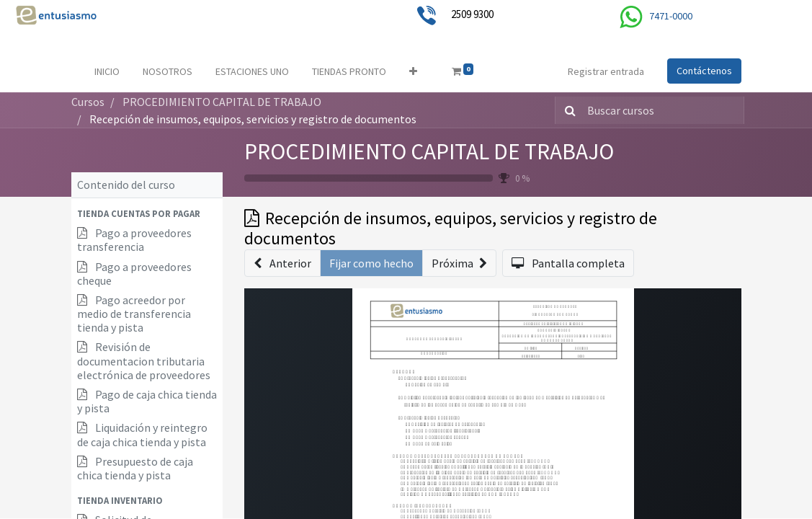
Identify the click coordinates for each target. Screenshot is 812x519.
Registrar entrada (606, 71)
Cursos (88, 102)
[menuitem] (107, 72)
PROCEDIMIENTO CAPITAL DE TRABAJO (429, 151)
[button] (413, 72)
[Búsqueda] (567, 110)
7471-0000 (671, 16)
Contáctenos (704, 71)
